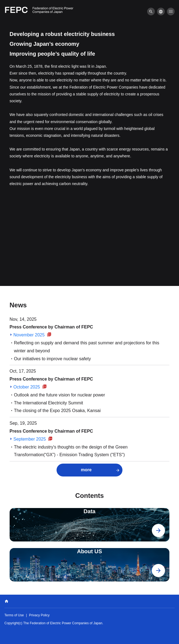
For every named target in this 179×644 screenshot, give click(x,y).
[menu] (151, 12)
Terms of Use (14, 615)
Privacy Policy (39, 615)
